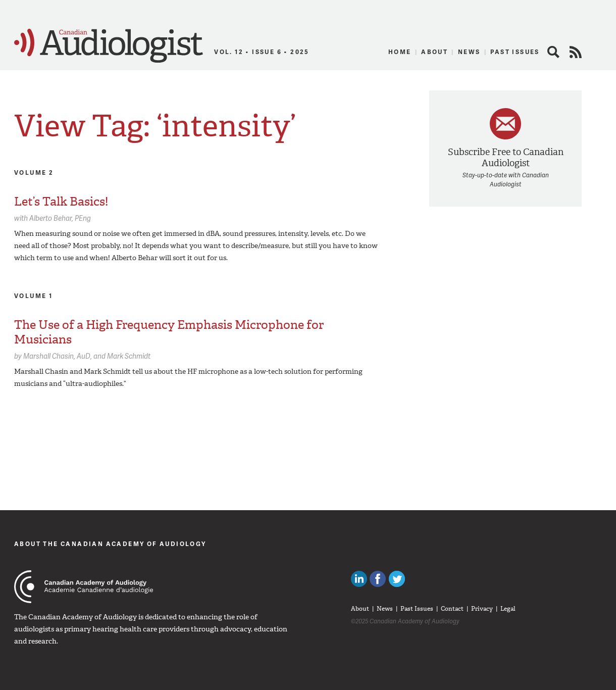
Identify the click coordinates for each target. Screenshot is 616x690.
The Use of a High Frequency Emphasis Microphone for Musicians (169, 332)
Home (400, 52)
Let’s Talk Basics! (61, 202)
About (434, 52)
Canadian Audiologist (109, 46)
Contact (452, 609)
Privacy (482, 609)
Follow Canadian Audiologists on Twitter (397, 579)
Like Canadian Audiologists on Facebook (378, 579)
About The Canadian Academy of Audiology (110, 544)
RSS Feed (576, 52)
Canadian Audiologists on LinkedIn (359, 579)
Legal (508, 609)
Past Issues (515, 52)
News (469, 52)
